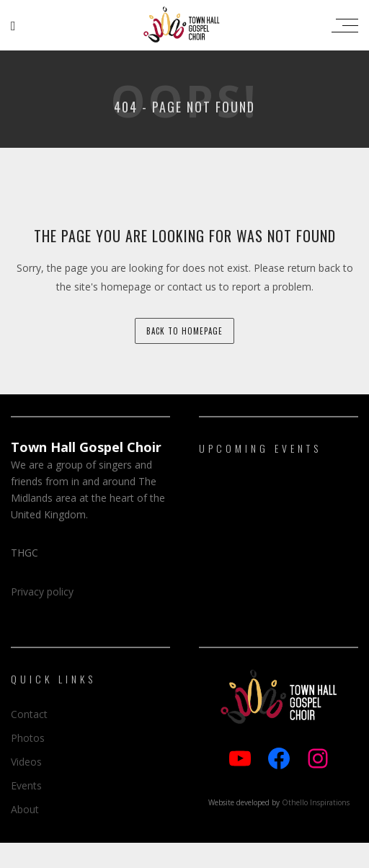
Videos (26, 762)
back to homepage (184, 331)
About (25, 809)
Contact (29, 714)
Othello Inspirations (316, 802)
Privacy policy (42, 592)
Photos (28, 738)
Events (26, 785)
